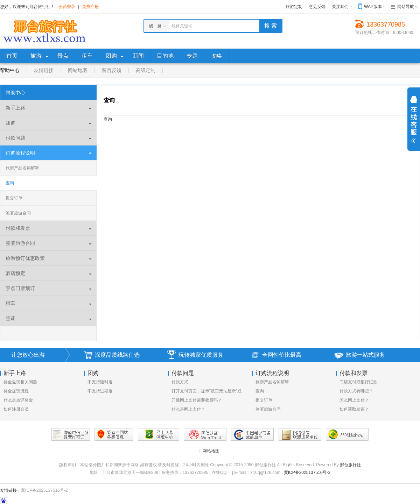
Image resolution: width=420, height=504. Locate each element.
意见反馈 (317, 7)
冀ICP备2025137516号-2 (307, 473)
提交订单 (14, 198)
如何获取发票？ (354, 409)
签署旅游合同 (18, 213)
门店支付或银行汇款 (358, 382)
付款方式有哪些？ (356, 391)
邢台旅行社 (350, 465)
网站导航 (406, 7)
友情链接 (44, 70)
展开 (414, 120)
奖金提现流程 (16, 391)
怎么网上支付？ (354, 400)
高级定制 (146, 70)
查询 (10, 183)
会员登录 (67, 7)
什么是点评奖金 (18, 400)
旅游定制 (294, 7)
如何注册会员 (16, 409)
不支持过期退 (100, 391)
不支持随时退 (100, 382)
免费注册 (90, 7)
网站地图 (78, 70)
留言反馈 (112, 70)
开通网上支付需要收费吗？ (197, 400)
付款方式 (180, 382)
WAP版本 (373, 7)
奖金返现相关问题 (20, 382)
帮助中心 (10, 70)
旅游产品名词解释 (22, 168)
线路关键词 (182, 26)
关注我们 (340, 7)
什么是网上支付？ (188, 409)
